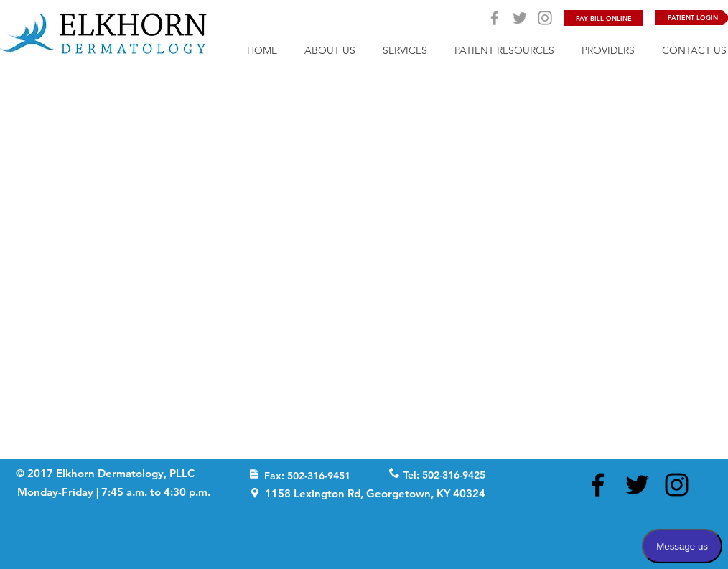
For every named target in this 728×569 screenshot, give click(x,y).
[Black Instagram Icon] (677, 485)
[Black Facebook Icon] (598, 485)
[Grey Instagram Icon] (545, 18)
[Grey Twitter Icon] (520, 18)
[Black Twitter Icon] (637, 485)
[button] (405, 49)
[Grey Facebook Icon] (495, 18)
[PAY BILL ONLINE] (603, 18)
